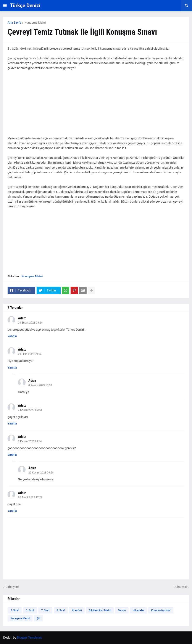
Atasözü (77, 610)
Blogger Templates (29, 637)
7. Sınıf (45, 610)
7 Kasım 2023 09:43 (30, 410)
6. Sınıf (30, 610)
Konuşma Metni (35, 23)
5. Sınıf (15, 610)
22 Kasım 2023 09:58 (41, 473)
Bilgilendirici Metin (100, 610)
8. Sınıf (61, 610)
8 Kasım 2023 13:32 (40, 385)
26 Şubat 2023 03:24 (30, 323)
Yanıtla (12, 336)
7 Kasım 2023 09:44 (30, 441)
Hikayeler (138, 610)
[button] (5, 6)
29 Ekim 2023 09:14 (30, 354)
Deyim (122, 610)
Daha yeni (12, 587)
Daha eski (180, 587)
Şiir (39, 618)
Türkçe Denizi (25, 6)
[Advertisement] (96, 106)
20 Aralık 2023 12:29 (30, 497)
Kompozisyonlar (161, 610)
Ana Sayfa (15, 23)
